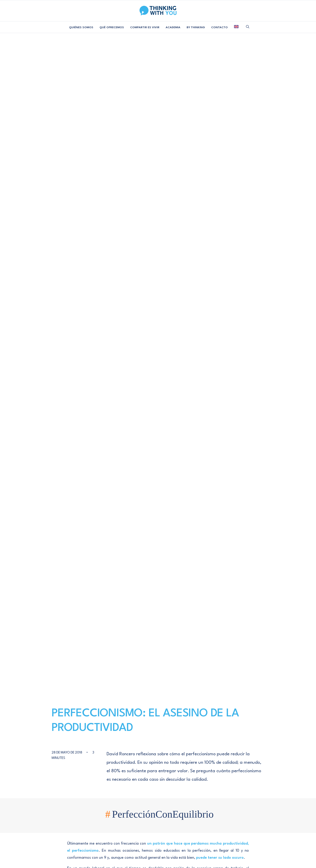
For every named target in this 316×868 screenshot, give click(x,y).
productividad (151, 410)
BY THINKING (196, 27)
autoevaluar (118, 404)
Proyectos (95, 756)
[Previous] (90, 717)
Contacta (137, 750)
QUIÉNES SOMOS (81, 27)
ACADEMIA (173, 27)
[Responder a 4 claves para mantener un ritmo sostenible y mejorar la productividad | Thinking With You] (229, 525)
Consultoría (95, 750)
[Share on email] (225, 410)
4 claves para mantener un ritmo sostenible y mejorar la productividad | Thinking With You (158, 527)
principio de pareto (125, 410)
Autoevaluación (96, 404)
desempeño (187, 404)
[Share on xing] (219, 410)
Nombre (93, 647)
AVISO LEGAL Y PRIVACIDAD (138, 791)
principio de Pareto (88, 218)
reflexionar (172, 410)
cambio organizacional (161, 404)
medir (89, 410)
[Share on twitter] (212, 405)
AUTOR (118, 481)
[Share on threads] (218, 405)
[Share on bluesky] (214, 410)
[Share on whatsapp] (209, 410)
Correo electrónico (153, 647)
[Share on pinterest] (223, 405)
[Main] (158, 717)
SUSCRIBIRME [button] (242, 759)
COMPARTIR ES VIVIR (145, 27)
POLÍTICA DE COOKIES (182, 791)
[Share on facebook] (207, 405)
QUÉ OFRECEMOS (112, 27)
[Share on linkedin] (228, 405)
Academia (95, 763)
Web (190, 647)
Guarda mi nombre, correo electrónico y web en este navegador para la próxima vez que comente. (149, 670)
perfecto (103, 410)
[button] (248, 27)
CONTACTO (219, 27)
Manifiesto (53, 756)
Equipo (53, 750)
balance (137, 404)
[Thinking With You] (158, 11)
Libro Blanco (53, 763)
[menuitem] (81, 28)
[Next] (226, 717)
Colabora (137, 756)
